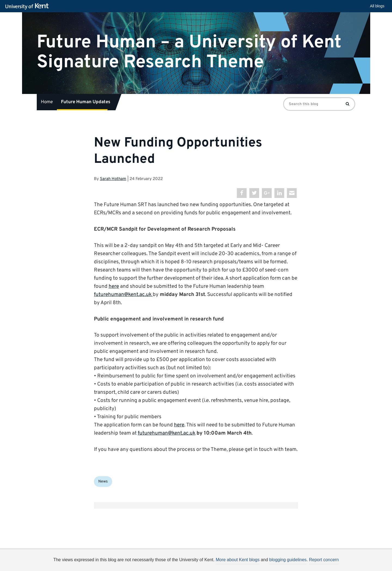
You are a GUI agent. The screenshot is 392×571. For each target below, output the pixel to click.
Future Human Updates (86, 102)
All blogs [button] (377, 6)
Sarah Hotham (113, 179)
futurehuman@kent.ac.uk (123, 295)
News (103, 482)
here (114, 286)
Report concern (324, 560)
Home (47, 102)
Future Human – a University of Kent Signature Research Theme (189, 52)
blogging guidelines (288, 560)
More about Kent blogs (238, 560)
